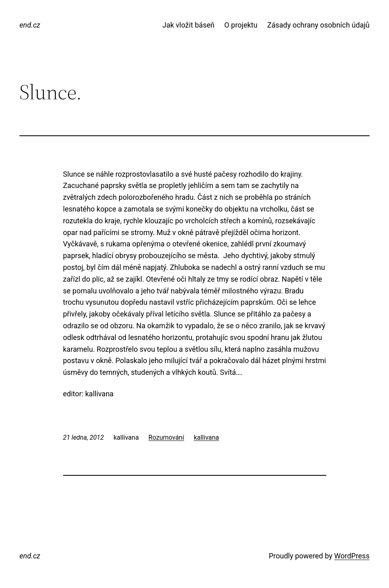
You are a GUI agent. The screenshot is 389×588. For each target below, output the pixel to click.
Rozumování (166, 437)
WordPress (352, 556)
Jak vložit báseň (188, 25)
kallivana (206, 437)
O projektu (241, 25)
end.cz (30, 25)
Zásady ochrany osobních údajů (318, 25)
